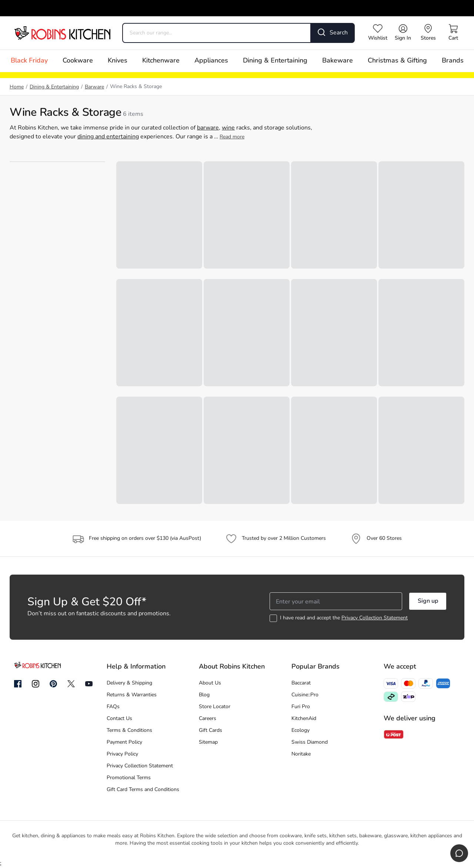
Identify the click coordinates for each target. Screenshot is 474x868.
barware (208, 128)
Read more (232, 137)
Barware (94, 87)
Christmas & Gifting (397, 61)
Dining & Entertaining (275, 61)
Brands (453, 61)
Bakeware (338, 61)
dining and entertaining (108, 137)
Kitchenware (161, 61)
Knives (118, 61)
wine (228, 128)
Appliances (211, 61)
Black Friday (29, 61)
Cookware (78, 61)
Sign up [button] (428, 601)
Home (17, 87)
